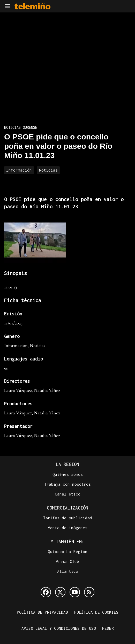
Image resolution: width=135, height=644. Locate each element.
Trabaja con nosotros (67, 484)
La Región (67, 464)
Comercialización (67, 508)
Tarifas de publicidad (68, 518)
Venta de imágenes (68, 528)
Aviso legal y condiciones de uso (59, 628)
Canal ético (68, 494)
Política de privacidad (42, 612)
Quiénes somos (68, 474)
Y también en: (67, 542)
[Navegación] (7, 6)
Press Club (67, 561)
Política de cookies (96, 612)
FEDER (108, 628)
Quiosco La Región (68, 551)
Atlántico (68, 571)
